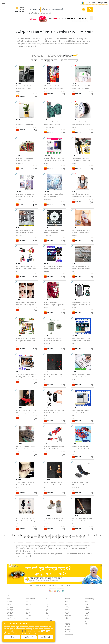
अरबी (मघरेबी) (10, 613)
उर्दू (27, 602)
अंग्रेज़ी (8, 599)
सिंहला (86, 602)
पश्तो (47, 618)
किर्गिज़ (28, 610)
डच (47, 599)
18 (67, 535)
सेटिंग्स (12, 637)
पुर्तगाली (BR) (49, 621)
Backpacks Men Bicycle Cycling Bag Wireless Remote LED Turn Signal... (81, 305)
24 (87, 535)
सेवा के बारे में (53, 586)
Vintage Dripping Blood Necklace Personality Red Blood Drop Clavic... (26, 485)
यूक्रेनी (67, 618)
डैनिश (47, 602)
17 (63, 535)
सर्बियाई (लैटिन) (69, 635)
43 (70, 538)
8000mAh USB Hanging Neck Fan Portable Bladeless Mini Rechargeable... (54, 197)
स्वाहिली (87, 613)
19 (70, 535)
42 (67, 538)
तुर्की (47, 610)
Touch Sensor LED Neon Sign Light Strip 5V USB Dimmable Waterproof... (54, 233)
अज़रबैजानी (9, 602)
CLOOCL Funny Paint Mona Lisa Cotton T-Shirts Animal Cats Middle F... (54, 485)
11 (52, 61)
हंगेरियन (87, 618)
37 (49, 538)
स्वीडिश (87, 615)
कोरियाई (28, 613)
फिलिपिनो (68, 599)
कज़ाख (28, 607)
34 (39, 538)
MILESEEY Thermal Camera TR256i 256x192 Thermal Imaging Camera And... (54, 161)
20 (74, 535)
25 (91, 535)
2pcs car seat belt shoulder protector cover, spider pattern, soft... (25, 89)
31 (29, 538)
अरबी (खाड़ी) (10, 610)
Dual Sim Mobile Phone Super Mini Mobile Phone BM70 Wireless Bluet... (54, 413)
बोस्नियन (67, 607)
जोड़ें (76, 55)
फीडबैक (61, 586)
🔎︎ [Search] (77, 61)
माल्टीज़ (67, 613)
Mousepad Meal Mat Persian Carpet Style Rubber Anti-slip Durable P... (25, 161)
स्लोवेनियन (87, 610)
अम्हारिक (9, 604)
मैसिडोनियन (68, 615)
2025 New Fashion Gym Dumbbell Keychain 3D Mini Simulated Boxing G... (26, 269)
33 (35, 538)
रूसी (66, 621)
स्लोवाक (87, 607)
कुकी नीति (23, 631)
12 (56, 61)
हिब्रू (86, 624)
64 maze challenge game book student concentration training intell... (81, 377)
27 (98, 535)
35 (42, 538)
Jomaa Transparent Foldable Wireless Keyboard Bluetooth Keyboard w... (81, 485)
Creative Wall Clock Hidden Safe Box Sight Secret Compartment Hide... (82, 125)
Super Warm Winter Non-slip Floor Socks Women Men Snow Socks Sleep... (54, 521)
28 (101, 535)
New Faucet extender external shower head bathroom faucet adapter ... (25, 233)
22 (80, 535)
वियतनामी (68, 632)
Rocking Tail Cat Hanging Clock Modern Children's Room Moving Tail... (26, 521)
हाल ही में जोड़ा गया (53, 55)
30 (25, 538)
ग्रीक (27, 618)
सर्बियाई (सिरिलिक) (89, 599)
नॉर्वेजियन (48, 615)
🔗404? (17, 66)
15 (56, 535)
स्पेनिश (87, 604)
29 (105, 535)
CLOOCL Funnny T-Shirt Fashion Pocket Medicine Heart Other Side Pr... (54, 377)
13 (49, 535)
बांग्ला (67, 602)
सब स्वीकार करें (45, 637)
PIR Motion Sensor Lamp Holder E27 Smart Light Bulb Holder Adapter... (82, 233)
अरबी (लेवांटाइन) (11, 618)
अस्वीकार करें (29, 637)
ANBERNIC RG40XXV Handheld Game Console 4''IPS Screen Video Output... (82, 413)
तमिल (47, 604)
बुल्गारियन (68, 604)
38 (53, 538)
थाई (47, 613)
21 (77, 535)
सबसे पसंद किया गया (39, 55)
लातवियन (68, 627)
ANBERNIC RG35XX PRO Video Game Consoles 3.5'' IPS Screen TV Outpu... (82, 341)
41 (63, 538)
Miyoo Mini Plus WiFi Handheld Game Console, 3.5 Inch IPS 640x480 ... (53, 269)
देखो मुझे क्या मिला (41, 586)
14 (53, 535)
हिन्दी (86, 621)
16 (60, 535)
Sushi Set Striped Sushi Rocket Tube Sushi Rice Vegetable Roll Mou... (81, 161)
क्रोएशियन (29, 615)
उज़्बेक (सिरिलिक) (30, 599)
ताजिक (47, 607)
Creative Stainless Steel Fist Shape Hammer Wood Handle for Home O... (82, 521)
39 (56, 538)
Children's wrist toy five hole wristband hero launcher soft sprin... (81, 449)
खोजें (31, 586)
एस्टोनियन (29, 604)
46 (62, 61)
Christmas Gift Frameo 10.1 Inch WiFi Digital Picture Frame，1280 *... (26, 341)
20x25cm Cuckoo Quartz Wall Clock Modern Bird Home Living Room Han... (53, 341)
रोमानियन (68, 624)
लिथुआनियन (68, 629)
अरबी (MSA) (10, 607)
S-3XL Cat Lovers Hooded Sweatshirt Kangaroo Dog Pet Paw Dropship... (54, 305)
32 (32, 538)
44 (74, 538)
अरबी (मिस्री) (10, 615)
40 (60, 538)
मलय (67, 610)
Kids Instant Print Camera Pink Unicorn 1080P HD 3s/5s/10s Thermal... (25, 197)
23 (84, 535)
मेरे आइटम (68, 55)
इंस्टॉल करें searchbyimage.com (94, 3)
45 (77, 538)
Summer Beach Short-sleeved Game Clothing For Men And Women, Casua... (53, 125)
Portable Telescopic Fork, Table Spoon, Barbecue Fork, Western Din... (81, 269)
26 (94, 535)
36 (46, 538)
